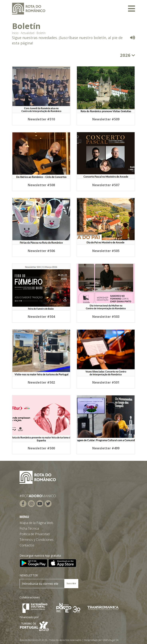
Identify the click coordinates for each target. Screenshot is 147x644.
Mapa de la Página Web (36, 523)
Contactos (27, 545)
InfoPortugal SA (110, 640)
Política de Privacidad (35, 534)
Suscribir (71, 583)
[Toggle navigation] (132, 9)
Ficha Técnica (29, 528)
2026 (128, 55)
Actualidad (28, 33)
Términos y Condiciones (37, 540)
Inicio (15, 33)
